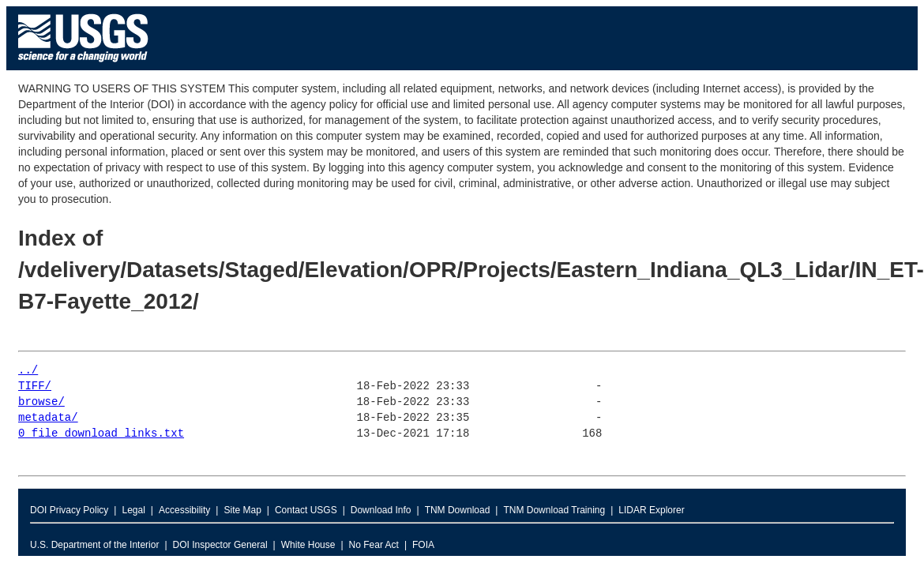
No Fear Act (374, 545)
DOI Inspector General (220, 545)
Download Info (381, 510)
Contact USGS (306, 510)
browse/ (41, 402)
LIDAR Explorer (651, 510)
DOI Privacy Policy (69, 510)
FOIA (423, 545)
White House (308, 545)
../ (28, 371)
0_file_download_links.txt (101, 434)
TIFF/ (35, 387)
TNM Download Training (554, 510)
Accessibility (184, 510)
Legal (133, 510)
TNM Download (458, 510)
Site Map (242, 510)
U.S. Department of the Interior (94, 545)
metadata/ (48, 418)
